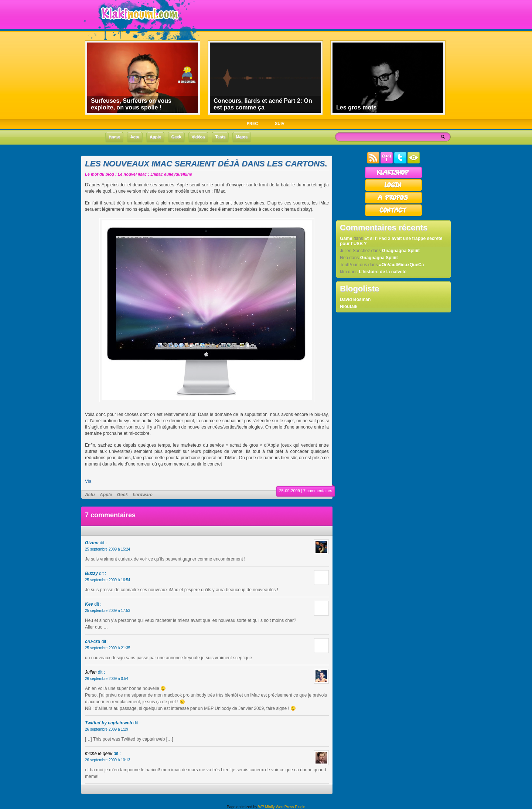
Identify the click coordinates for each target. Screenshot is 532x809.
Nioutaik (349, 307)
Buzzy (91, 573)
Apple (106, 495)
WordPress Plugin (290, 807)
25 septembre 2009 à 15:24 (108, 549)
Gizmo (92, 543)
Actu (90, 495)
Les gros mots (356, 107)
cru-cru (93, 642)
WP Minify (267, 807)
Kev (89, 604)
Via (88, 481)
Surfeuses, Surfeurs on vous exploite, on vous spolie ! (131, 104)
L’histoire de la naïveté (383, 272)
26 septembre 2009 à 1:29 (107, 729)
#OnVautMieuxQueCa (401, 265)
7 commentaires (318, 491)
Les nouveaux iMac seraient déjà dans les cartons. (206, 164)
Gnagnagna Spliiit (401, 251)
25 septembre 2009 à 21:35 (108, 648)
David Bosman (355, 299)
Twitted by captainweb (109, 723)
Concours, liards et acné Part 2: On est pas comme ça (263, 104)
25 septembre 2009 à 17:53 (108, 611)
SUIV (280, 123)
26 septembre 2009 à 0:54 (107, 679)
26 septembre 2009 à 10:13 (108, 760)
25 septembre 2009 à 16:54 (108, 580)
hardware (142, 495)
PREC (253, 123)
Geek (122, 495)
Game (346, 238)
